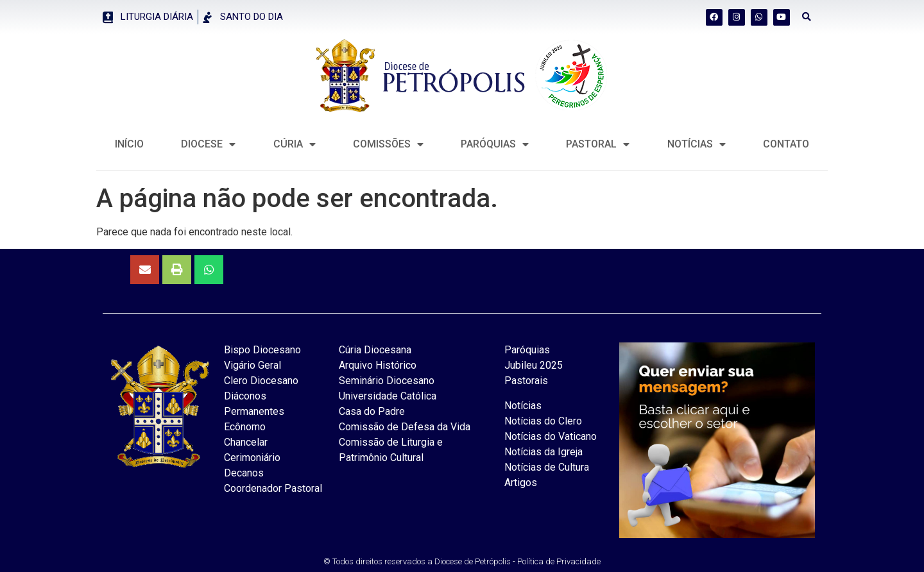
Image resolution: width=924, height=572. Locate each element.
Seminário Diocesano (387, 381)
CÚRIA (295, 144)
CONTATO (786, 144)
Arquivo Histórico (378, 365)
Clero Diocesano (261, 381)
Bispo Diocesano (262, 350)
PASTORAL (598, 144)
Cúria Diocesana (375, 350)
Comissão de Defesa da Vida (405, 427)
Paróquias (495, 144)
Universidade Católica (388, 396)
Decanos (244, 473)
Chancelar (246, 442)
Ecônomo (245, 427)
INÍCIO (129, 144)
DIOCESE (208, 144)
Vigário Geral (252, 365)
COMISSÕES (388, 144)
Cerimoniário (252, 458)
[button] (807, 17)
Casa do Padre (372, 411)
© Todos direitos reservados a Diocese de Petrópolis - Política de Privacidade (462, 561)
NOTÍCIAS (697, 144)
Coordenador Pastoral (273, 488)
